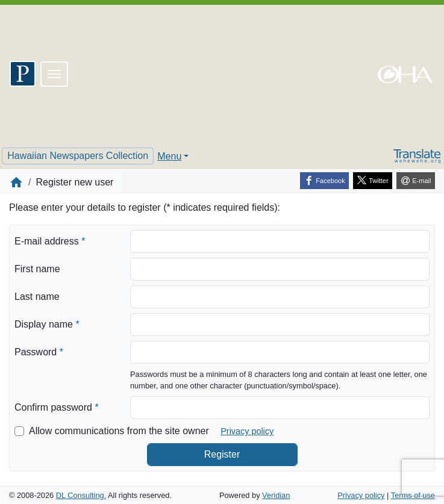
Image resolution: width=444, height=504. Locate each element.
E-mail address (50, 240)
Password (39, 351)
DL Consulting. (81, 495)
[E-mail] (416, 181)
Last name (37, 297)
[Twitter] (373, 181)
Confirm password (57, 406)
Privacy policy (247, 431)
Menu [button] (169, 156)
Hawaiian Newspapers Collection (78, 156)
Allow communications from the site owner (119, 431)
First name (37, 269)
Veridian (276, 495)
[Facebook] (324, 181)
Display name (47, 323)
